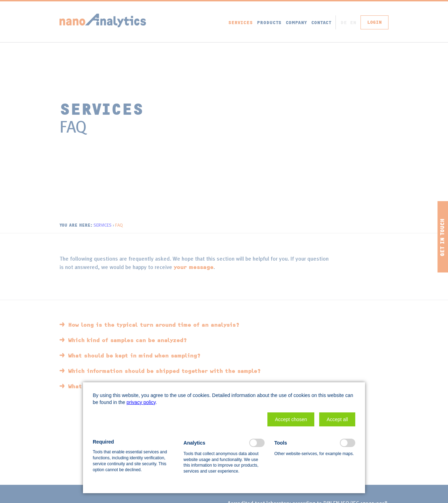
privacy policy (141, 402)
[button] (291, 419)
